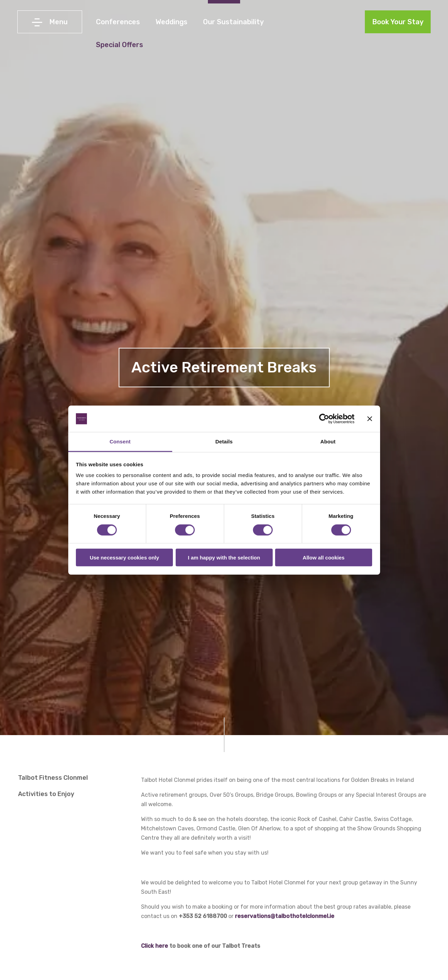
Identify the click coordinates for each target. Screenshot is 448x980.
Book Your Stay (398, 22)
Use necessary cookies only (124, 558)
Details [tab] (224, 442)
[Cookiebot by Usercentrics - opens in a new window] (324, 419)
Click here (155, 946)
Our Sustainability (233, 22)
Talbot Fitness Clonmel (53, 778)
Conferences (118, 22)
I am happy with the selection (224, 558)
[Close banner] (370, 419)
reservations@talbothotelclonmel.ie (285, 916)
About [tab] (328, 442)
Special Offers (120, 45)
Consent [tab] (120, 442)
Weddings (172, 22)
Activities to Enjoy (46, 794)
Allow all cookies (324, 558)
